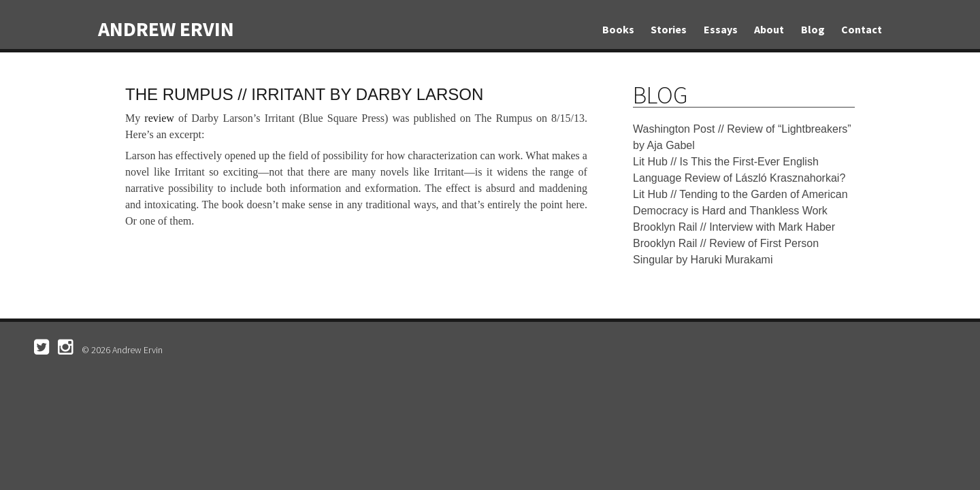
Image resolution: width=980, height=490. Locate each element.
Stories (669, 29)
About (769, 29)
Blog (813, 29)
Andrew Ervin (166, 29)
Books (618, 29)
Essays (721, 29)
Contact (862, 29)
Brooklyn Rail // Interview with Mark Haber (734, 227)
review (159, 118)
